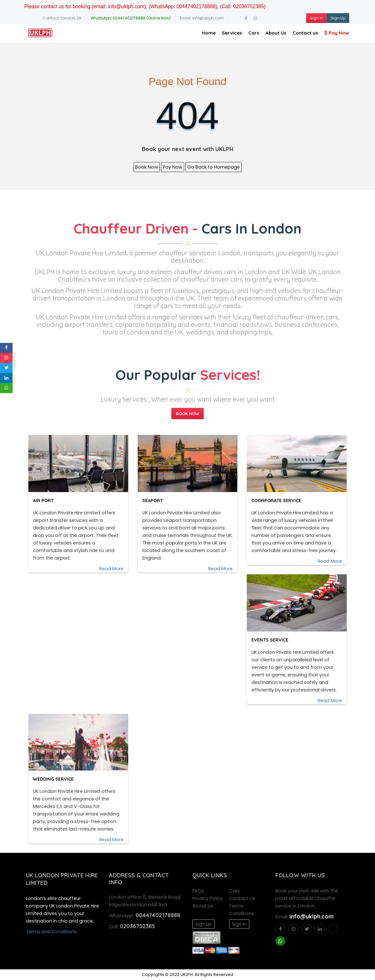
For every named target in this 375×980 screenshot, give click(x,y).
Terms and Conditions (51, 932)
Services (232, 33)
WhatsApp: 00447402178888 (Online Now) (131, 18)
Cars (254, 33)
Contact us (305, 33)
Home (209, 33)
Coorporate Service (278, 500)
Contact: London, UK (62, 18)
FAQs (198, 891)
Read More (111, 569)
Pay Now (337, 33)
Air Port (45, 500)
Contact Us (242, 898)
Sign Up (338, 18)
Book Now (146, 167)
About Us (276, 33)
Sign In (317, 18)
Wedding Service (55, 779)
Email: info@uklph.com (202, 18)
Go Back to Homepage (214, 167)
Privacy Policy (207, 898)
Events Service (271, 640)
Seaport (154, 500)
